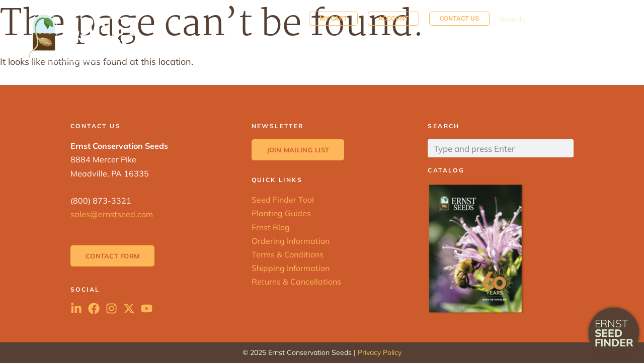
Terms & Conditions (288, 254)
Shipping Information (291, 268)
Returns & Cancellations (296, 282)
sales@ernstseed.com (112, 214)
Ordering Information (291, 241)
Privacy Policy (380, 352)
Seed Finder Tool (283, 200)
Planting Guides (281, 213)
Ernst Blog (271, 227)
